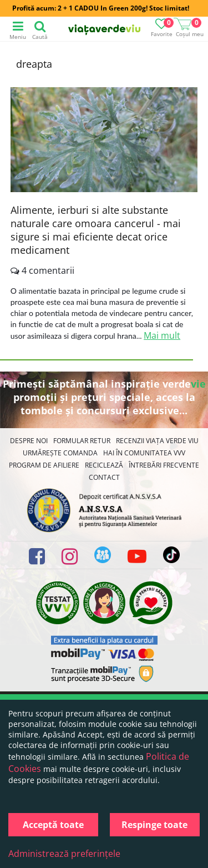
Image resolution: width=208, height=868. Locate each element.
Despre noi (29, 441)
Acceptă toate (53, 825)
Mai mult (162, 335)
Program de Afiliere (44, 465)
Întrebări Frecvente (164, 465)
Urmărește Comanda (60, 453)
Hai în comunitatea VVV (144, 453)
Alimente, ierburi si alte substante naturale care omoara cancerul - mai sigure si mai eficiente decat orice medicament (96, 230)
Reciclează (104, 465)
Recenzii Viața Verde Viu (157, 441)
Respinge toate (154, 825)
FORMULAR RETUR (82, 441)
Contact (104, 477)
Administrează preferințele (64, 854)
